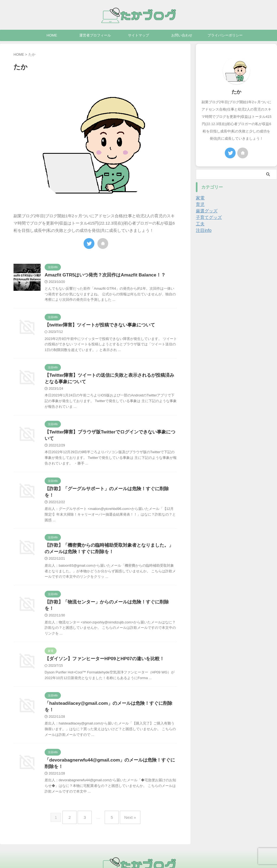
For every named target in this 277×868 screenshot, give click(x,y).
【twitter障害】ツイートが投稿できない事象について (97, 326)
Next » (126, 796)
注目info (203, 231)
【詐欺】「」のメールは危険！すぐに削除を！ (107, 485)
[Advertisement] (236, 270)
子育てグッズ (207, 218)
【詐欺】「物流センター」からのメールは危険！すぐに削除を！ (107, 594)
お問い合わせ (182, 35)
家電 (200, 198)
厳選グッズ (205, 211)
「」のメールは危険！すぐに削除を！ (109, 690)
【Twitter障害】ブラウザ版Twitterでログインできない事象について (111, 434)
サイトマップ (138, 35)
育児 (200, 205)
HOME (52, 35)
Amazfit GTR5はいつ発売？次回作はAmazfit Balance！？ (102, 275)
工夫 (200, 224)
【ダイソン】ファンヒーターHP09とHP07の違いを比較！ (101, 644)
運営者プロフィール (95, 35)
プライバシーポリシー (225, 35)
